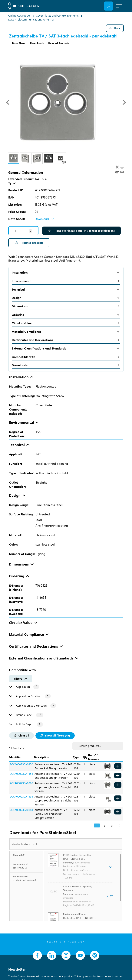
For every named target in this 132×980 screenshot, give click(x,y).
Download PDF (45, 219)
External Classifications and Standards (66, 348)
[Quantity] (23, 231)
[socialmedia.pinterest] (95, 955)
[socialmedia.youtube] (80, 955)
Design (66, 298)
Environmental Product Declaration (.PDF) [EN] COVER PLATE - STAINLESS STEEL (80, 918)
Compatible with (66, 357)
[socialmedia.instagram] (66, 955)
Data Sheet (19, 43)
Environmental (66, 281)
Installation (66, 272)
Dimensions (66, 306)
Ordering (66, 315)
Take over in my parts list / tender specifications (81, 231)
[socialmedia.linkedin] (52, 955)
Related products (29, 243)
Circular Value (66, 323)
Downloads (37, 43)
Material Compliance (66, 332)
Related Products (59, 43)
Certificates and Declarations (66, 340)
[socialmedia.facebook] (37, 955)
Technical (66, 289)
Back (115, 28)
